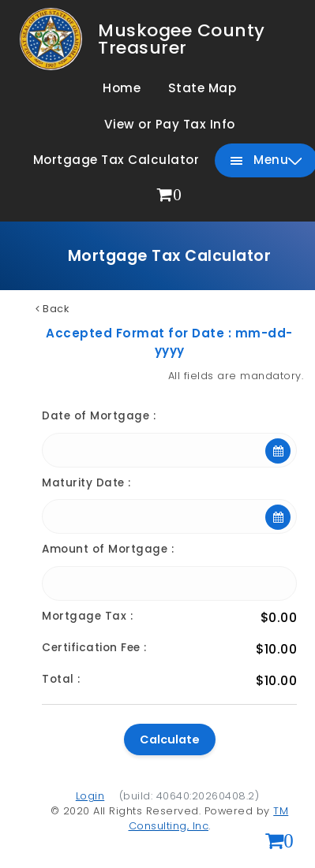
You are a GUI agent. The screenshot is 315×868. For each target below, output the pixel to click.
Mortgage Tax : (87, 616)
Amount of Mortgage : (108, 549)
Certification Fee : (94, 648)
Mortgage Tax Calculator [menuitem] (116, 160)
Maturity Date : (86, 483)
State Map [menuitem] (202, 88)
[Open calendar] (278, 451)
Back (52, 309)
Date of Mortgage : (99, 416)
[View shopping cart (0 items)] (279, 843)
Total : (61, 679)
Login (90, 796)
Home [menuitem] (122, 88)
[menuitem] (170, 196)
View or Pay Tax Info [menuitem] (170, 124)
